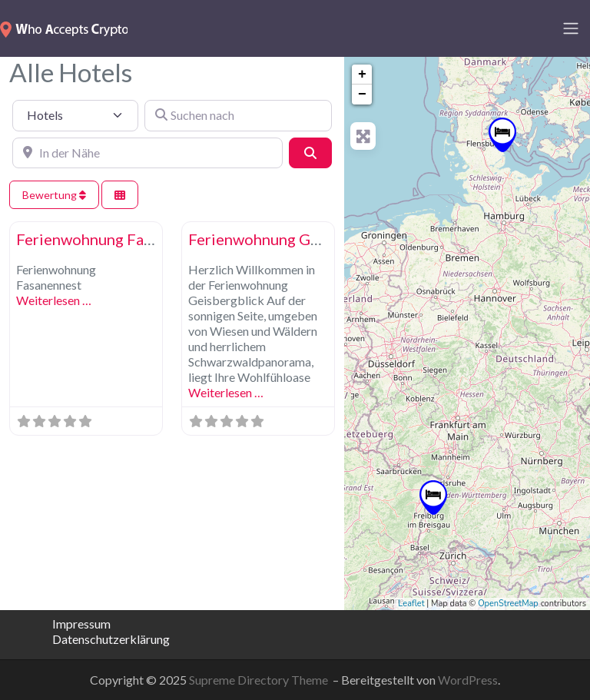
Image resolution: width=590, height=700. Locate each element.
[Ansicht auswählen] (120, 195)
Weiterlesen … (54, 300)
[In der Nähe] (147, 153)
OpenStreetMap (508, 604)
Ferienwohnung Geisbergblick (293, 239)
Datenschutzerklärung (100, 639)
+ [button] (362, 75)
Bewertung (54, 195)
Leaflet (411, 604)
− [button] (362, 95)
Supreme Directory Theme (260, 680)
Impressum (81, 624)
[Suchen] (310, 153)
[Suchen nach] (239, 115)
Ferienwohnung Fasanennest (115, 239)
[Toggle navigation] (571, 28)
